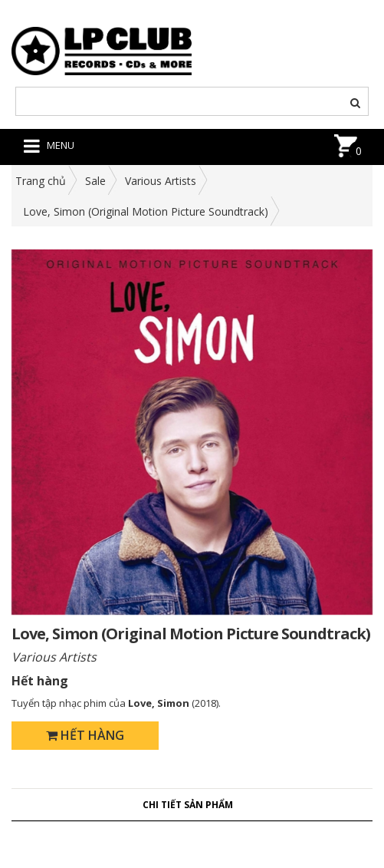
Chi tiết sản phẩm (188, 805)
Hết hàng (85, 735)
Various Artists (161, 181)
